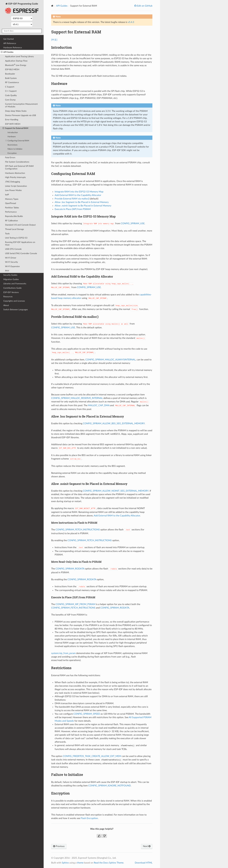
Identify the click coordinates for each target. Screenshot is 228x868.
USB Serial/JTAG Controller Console (21, 253)
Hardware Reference (13, 48)
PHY (7, 271)
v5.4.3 (131, 22)
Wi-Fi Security (11, 262)
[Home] (52, 6)
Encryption (12, 153)
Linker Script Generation (16, 186)
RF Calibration (11, 221)
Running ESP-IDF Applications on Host (20, 244)
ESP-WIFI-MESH (13, 124)
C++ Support (11, 91)
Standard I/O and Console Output (20, 225)
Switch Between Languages (16, 310)
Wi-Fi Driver (11, 258)
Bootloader (10, 74)
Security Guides (10, 275)
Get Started (9, 39)
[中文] (54, 40)
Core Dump (10, 100)
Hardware (12, 137)
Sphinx (65, 863)
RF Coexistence (12, 82)
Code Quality (11, 95)
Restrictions (13, 145)
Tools (7, 234)
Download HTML (144, 863)
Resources (8, 297)
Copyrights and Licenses (14, 301)
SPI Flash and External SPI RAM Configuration (19, 167)
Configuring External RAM (17, 141)
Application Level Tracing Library (19, 56)
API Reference (10, 43)
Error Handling (12, 120)
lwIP (7, 195)
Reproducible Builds (14, 216)
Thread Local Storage (14, 229)
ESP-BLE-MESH (12, 69)
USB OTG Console (13, 249)
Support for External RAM (15, 128)
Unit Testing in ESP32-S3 (16, 238)
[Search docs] (22, 31)
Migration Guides (11, 279)
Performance (11, 212)
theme (80, 863)
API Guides (7, 52)
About (6, 305)
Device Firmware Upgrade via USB (21, 115)
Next (147, 846)
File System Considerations (17, 162)
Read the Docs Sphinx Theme (109, 863)
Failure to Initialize (15, 149)
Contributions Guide (12, 288)
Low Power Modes (13, 190)
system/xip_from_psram (63, 653)
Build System (11, 78)
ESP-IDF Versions (11, 292)
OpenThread (11, 203)
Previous (59, 846)
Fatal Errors (10, 158)
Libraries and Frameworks (15, 284)
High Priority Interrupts (15, 177)
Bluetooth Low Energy (16, 65)
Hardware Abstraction (15, 173)
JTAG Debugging (13, 182)
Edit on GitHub (144, 6)
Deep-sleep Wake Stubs (16, 111)
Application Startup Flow (16, 61)
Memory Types (12, 199)
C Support (10, 87)
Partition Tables (12, 208)
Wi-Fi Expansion (12, 266)
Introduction (13, 133)
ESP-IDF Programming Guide (22, 9)
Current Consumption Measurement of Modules (21, 105)
